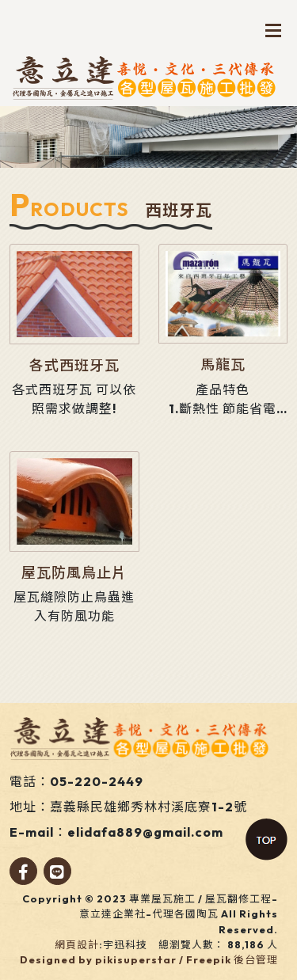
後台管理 (256, 959)
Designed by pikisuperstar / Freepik (126, 959)
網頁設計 (77, 944)
